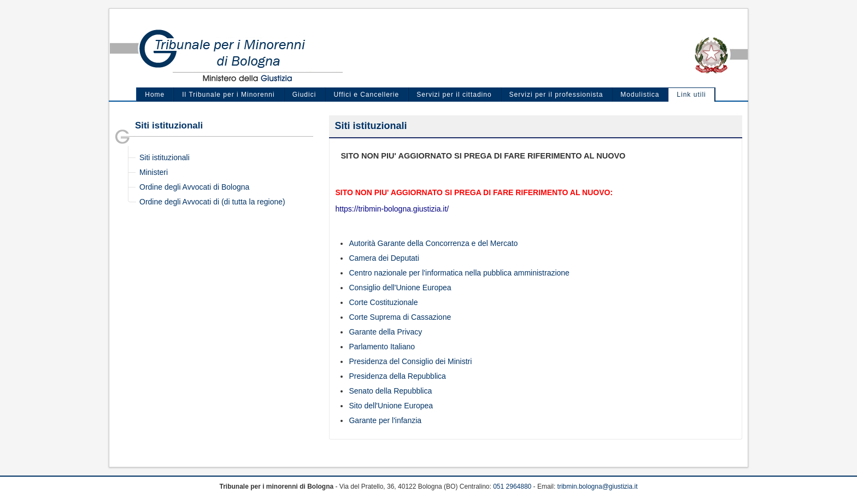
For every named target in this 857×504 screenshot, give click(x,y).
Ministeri (154, 172)
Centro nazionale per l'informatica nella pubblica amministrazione (459, 273)
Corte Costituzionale (383, 302)
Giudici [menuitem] (304, 95)
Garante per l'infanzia (385, 420)
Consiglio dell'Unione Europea (400, 288)
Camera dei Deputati (384, 258)
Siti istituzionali (165, 157)
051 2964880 (512, 487)
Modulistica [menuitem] (640, 95)
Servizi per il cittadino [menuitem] (454, 95)
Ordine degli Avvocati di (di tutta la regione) (212, 202)
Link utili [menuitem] (691, 95)
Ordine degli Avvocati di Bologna (194, 187)
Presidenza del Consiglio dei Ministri (410, 361)
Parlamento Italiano (382, 347)
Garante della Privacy (385, 332)
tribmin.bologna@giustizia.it (598, 487)
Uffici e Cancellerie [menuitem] (366, 95)
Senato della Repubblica (390, 391)
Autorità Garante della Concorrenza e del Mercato (433, 243)
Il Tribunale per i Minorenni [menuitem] (228, 95)
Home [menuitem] (155, 95)
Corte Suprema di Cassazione (400, 317)
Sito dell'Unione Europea (391, 406)
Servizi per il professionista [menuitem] (556, 95)
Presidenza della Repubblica (397, 376)
